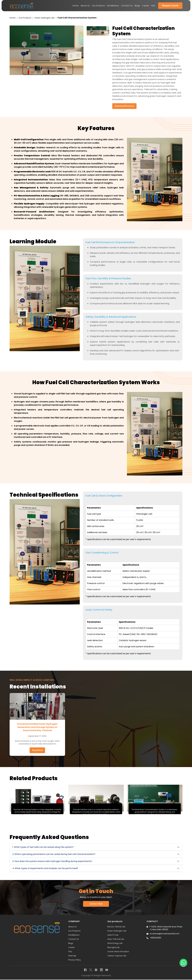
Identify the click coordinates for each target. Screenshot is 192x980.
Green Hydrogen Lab (47, 18)
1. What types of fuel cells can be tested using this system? (43, 847)
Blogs (137, 6)
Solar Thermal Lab (116, 939)
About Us (85, 6)
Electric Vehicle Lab (116, 927)
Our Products (98, 6)
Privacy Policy (75, 960)
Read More (37, 750)
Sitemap (72, 956)
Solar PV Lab (113, 935)
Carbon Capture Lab (117, 956)
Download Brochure (125, 106)
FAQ (153, 6)
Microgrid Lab (113, 948)
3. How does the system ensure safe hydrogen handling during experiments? (52, 861)
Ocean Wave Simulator (118, 952)
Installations (113, 6)
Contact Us (127, 6)
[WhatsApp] (183, 962)
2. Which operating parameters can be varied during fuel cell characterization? (54, 854)
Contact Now (96, 904)
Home (76, 6)
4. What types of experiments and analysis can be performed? (45, 869)
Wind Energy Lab (115, 944)
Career (146, 6)
